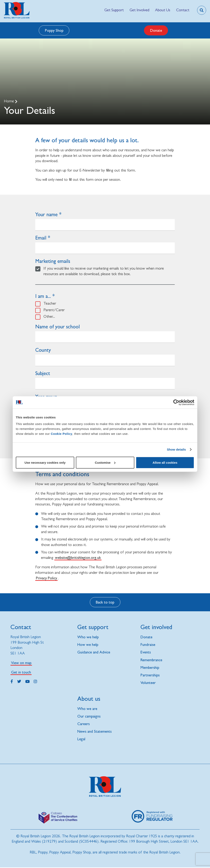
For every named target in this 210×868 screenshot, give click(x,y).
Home (9, 101)
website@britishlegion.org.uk (78, 557)
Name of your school (58, 327)
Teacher (50, 303)
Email (41, 238)
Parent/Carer (54, 310)
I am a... (43, 296)
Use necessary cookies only (45, 462)
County (43, 350)
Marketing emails (53, 261)
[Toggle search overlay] (202, 10)
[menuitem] (114, 10)
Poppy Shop (54, 30)
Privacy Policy (46, 578)
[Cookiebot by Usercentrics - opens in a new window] (176, 402)
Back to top (105, 602)
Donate (156, 30)
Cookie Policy (61, 433)
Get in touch (21, 672)
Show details (176, 449)
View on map (21, 663)
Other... (49, 316)
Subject (43, 373)
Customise (105, 462)
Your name (46, 214)
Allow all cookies (165, 462)
